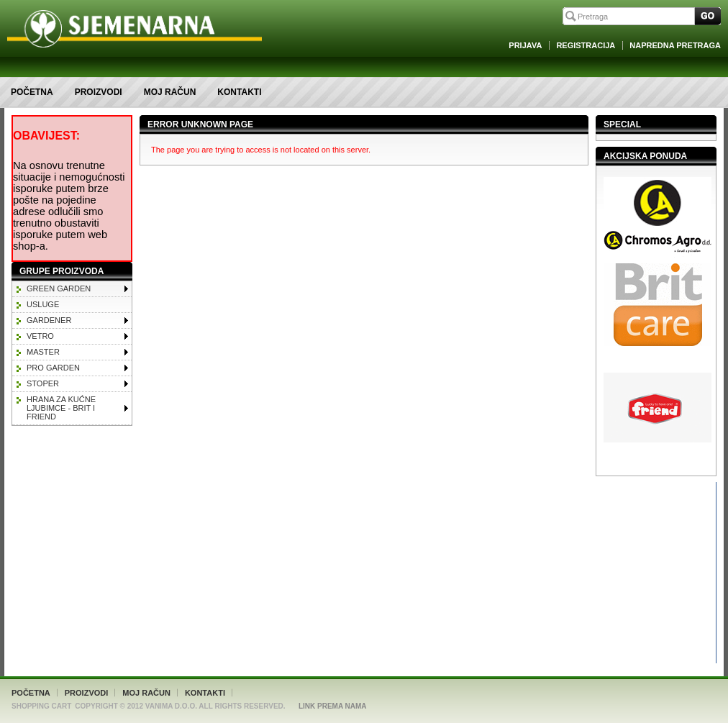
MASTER (43, 352)
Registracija (586, 45)
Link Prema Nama (333, 706)
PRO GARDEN (53, 368)
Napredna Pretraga (675, 45)
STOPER (43, 383)
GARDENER (49, 320)
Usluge (43, 304)
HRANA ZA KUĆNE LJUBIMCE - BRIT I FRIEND (61, 408)
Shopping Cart (41, 706)
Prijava (525, 45)
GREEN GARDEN (59, 288)
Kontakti (239, 92)
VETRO (40, 336)
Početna (32, 92)
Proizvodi (99, 92)
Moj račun (170, 92)
